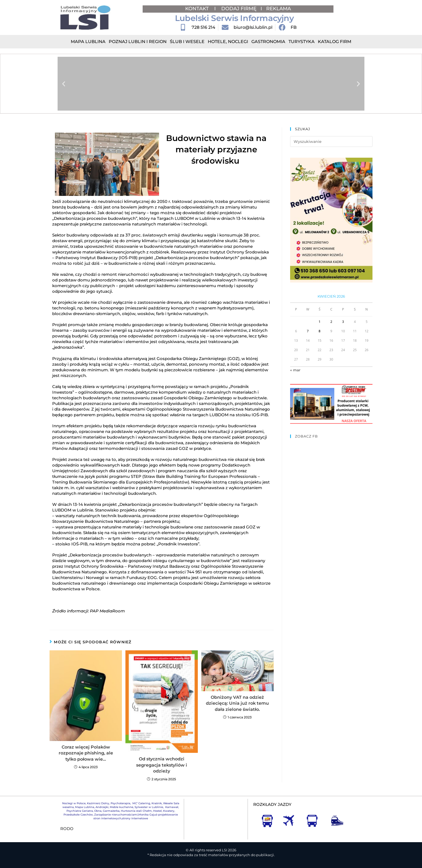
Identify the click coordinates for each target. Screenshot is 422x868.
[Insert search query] (331, 142)
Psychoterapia (120, 803)
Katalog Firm (335, 42)
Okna (98, 811)
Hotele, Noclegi (228, 42)
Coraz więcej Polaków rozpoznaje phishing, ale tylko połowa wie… (86, 753)
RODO (67, 829)
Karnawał (171, 807)
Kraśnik (157, 803)
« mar (295, 370)
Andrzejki (102, 807)
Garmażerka (111, 811)
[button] (64, 84)
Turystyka (302, 42)
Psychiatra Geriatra (80, 811)
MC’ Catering (141, 803)
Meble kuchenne (122, 807)
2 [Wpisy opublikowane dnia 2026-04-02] (331, 322)
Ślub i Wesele (187, 42)
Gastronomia (268, 42)
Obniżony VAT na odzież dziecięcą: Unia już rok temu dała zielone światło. (237, 703)
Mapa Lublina (88, 42)
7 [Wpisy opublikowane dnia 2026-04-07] (308, 331)
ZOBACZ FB (306, 436)
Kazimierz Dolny (98, 803)
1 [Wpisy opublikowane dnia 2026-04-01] (320, 322)
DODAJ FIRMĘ (239, 9)
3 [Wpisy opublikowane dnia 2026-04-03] (343, 322)
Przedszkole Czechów (78, 815)
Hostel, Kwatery (164, 811)
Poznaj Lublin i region (138, 42)
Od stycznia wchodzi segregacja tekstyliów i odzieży (162, 765)
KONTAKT (198, 9)
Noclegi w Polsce (74, 803)
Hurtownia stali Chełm (136, 811)
